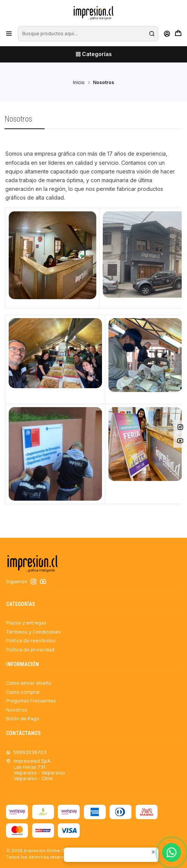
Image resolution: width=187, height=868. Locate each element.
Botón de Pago (23, 719)
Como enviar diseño (29, 683)
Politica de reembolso (31, 641)
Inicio (79, 83)
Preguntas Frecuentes (31, 701)
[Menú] (9, 34)
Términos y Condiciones (33, 632)
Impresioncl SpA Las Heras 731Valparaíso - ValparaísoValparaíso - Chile (36, 770)
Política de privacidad (30, 650)
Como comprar (23, 692)
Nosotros (17, 710)
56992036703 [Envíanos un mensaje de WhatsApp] (26, 752)
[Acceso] (167, 34)
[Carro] (178, 34)
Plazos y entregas (26, 623)
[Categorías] (93, 54)
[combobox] (88, 34)
